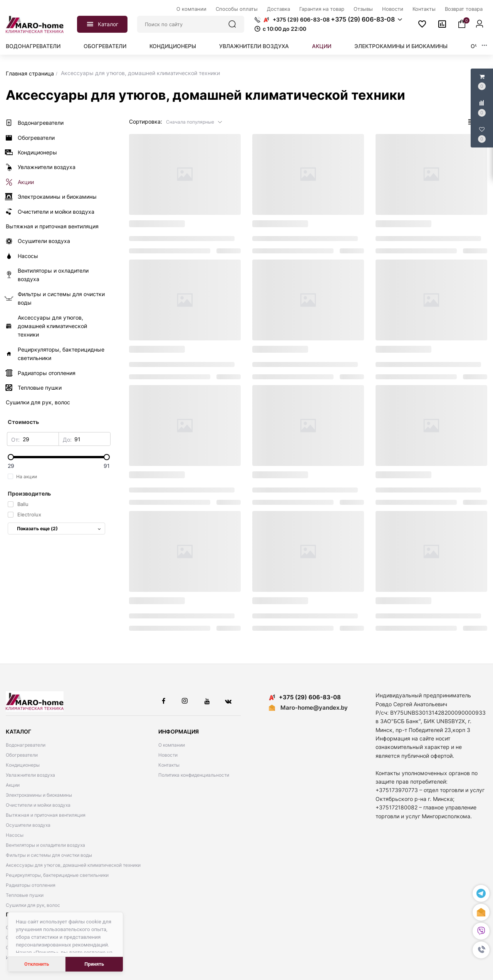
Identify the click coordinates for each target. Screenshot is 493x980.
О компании (172, 745)
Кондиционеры (173, 46)
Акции (322, 46)
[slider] (59, 457)
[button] (481, 950)
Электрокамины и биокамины (401, 46)
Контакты (169, 765)
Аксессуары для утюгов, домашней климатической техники (73, 865)
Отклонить (37, 964)
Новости (168, 755)
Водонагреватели (33, 46)
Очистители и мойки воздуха (38, 805)
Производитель (29, 493)
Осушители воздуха (28, 825)
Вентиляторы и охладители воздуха (45, 845)
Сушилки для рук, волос (33, 905)
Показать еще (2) (59, 529)
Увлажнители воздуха (254, 46)
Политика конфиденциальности (194, 775)
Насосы (15, 835)
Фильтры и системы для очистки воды (49, 855)
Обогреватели (105, 46)
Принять (94, 964)
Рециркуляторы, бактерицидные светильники (57, 875)
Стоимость (23, 422)
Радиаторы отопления (31, 885)
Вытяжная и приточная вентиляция (46, 815)
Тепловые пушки (25, 895)
